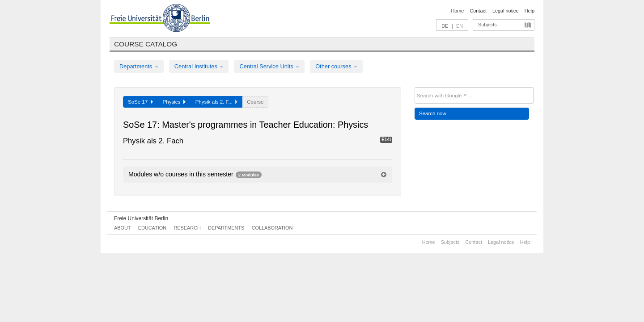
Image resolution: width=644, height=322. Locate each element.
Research (187, 228)
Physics (174, 102)
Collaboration (272, 228)
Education (152, 228)
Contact (478, 11)
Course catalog (146, 44)
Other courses (336, 66)
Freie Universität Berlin (141, 218)
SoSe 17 (140, 102)
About (122, 228)
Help (530, 11)
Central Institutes (199, 66)
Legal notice (506, 11)
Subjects (487, 25)
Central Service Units (269, 66)
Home (457, 11)
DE (445, 26)
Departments (139, 66)
